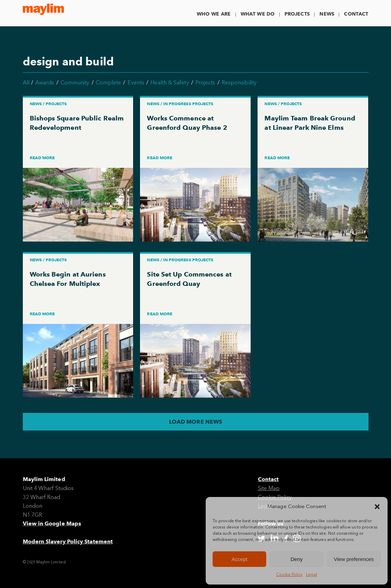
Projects (297, 14)
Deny (296, 559)
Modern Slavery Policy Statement (68, 541)
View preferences (354, 559)
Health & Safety (170, 83)
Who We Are (214, 14)
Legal (311, 575)
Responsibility (239, 83)
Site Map (269, 488)
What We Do (258, 14)
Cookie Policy (289, 575)
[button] (377, 507)
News (327, 14)
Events (136, 83)
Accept (240, 559)
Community (75, 83)
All (26, 83)
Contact (356, 14)
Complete (109, 83)
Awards (45, 83)
